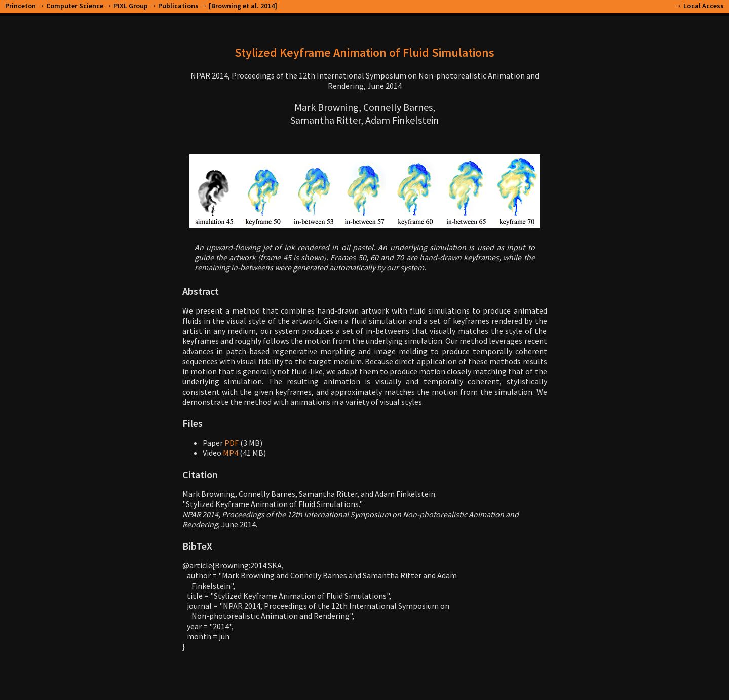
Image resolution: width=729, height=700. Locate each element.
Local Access (704, 6)
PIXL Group (131, 6)
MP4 (231, 453)
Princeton (21, 6)
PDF (232, 443)
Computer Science (75, 6)
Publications (178, 6)
